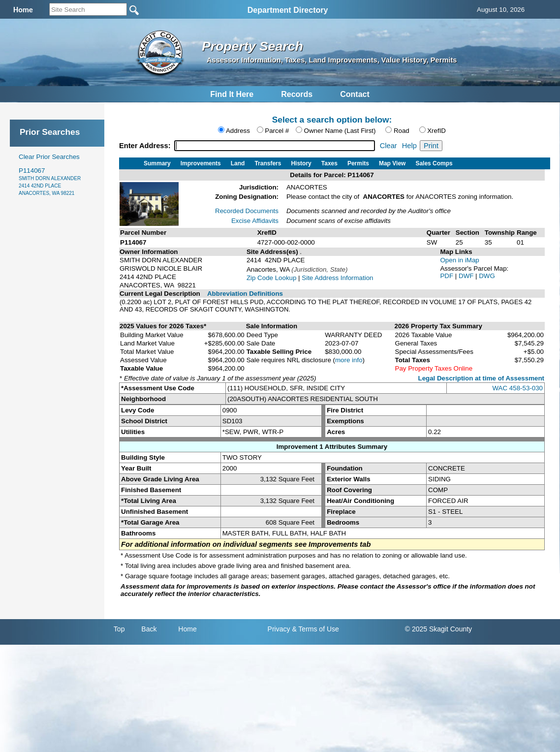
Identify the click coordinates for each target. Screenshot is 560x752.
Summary (157, 163)
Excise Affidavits (255, 221)
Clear (389, 146)
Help (409, 146)
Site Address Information (337, 278)
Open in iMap (459, 260)
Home (187, 629)
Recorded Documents (247, 211)
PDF (447, 276)
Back (149, 629)
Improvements (201, 163)
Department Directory (288, 10)
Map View (392, 163)
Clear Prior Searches (49, 157)
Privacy (279, 629)
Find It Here (232, 94)
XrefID (436, 131)
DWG (487, 276)
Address (238, 131)
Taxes (329, 163)
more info (349, 360)
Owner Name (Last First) (340, 131)
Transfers (268, 163)
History (301, 163)
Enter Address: (146, 146)
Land (238, 163)
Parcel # (277, 131)
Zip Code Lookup (272, 278)
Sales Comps (434, 163)
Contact (355, 94)
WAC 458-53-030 (518, 388)
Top (119, 629)
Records (297, 94)
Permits (358, 163)
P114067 (50, 181)
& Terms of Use (315, 629)
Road (402, 131)
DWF (467, 276)
